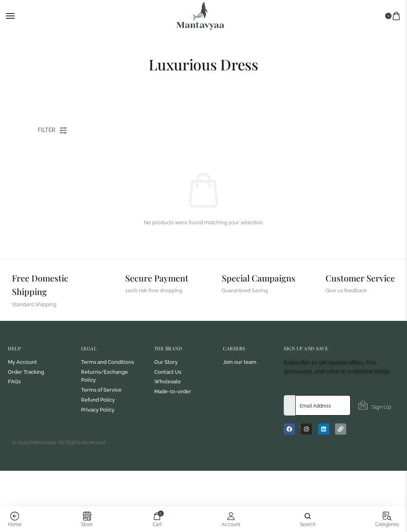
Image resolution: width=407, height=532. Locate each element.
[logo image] (200, 15)
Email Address (301, 423)
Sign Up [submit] (375, 442)
